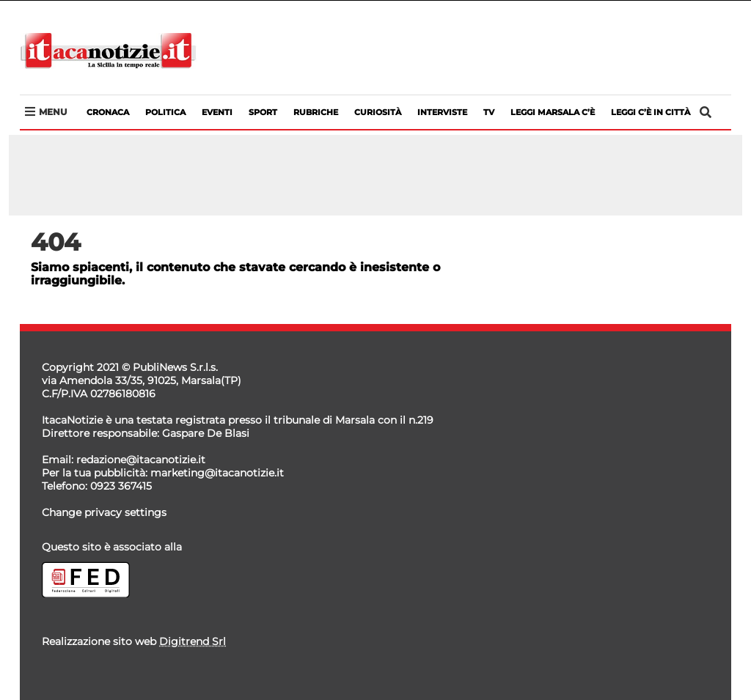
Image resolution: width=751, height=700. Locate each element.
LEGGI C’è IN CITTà (651, 112)
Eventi (217, 112)
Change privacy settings (104, 512)
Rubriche (316, 112)
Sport (263, 112)
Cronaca (108, 112)
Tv (489, 112)
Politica (165, 112)
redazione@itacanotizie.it (141, 460)
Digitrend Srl (193, 641)
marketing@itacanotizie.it (217, 473)
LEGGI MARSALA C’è (553, 112)
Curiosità (378, 112)
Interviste (442, 112)
